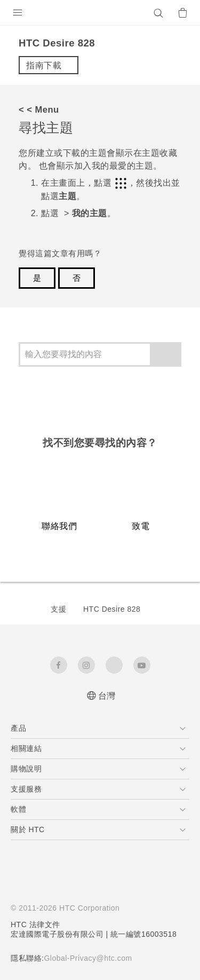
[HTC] (100, 13)
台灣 (107, 696)
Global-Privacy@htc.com (88, 958)
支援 (58, 609)
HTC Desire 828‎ (112, 609)
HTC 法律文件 (35, 924)
